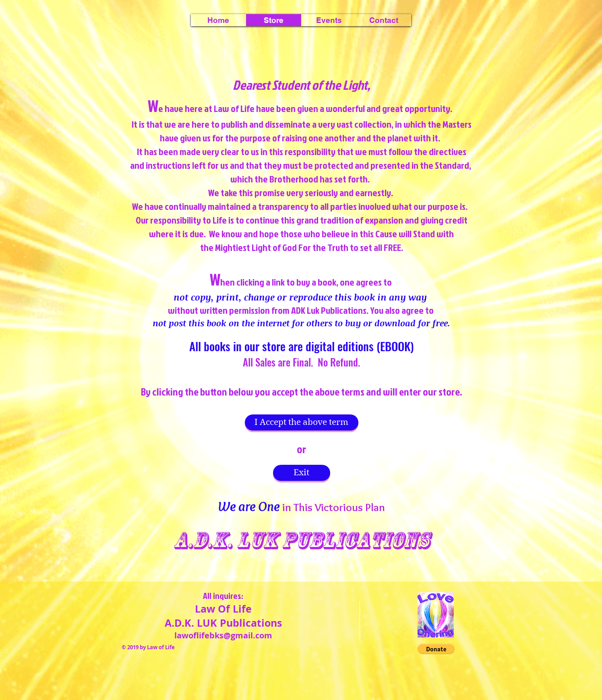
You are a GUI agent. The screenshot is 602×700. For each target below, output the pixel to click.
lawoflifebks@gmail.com (223, 635)
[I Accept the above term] (302, 422)
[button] (329, 20)
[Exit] (302, 473)
